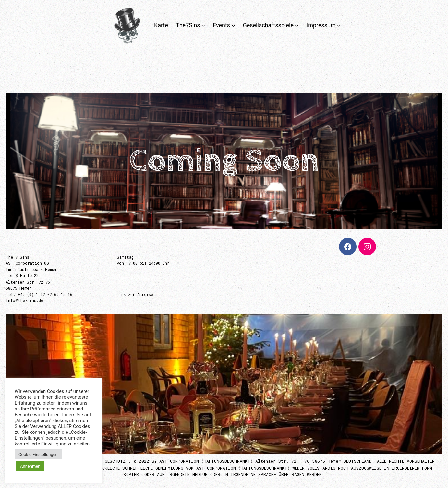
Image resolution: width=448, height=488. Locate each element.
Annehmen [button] (30, 466)
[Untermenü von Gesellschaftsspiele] (297, 25)
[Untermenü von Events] (233, 25)
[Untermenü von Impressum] (339, 25)
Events (221, 25)
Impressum (321, 25)
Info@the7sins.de (24, 300)
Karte (161, 25)
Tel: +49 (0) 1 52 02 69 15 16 (39, 294)
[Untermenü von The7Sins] (203, 25)
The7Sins (188, 25)
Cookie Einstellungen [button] (38, 454)
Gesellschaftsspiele (268, 25)
